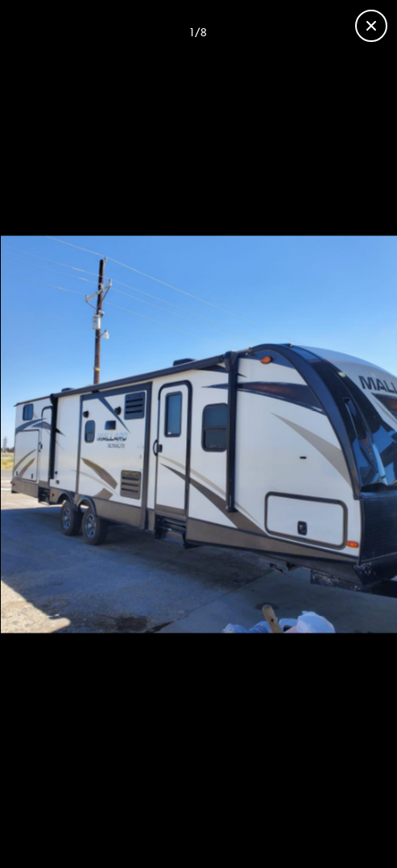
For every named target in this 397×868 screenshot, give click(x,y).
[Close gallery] (371, 26)
